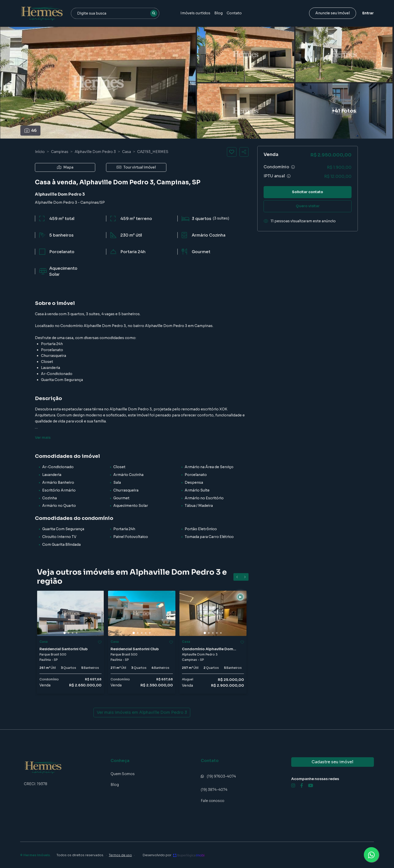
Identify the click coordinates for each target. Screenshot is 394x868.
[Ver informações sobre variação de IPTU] (289, 176)
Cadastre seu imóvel (332, 762)
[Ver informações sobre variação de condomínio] (293, 167)
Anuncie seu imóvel (333, 13)
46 (31, 130)
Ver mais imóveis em (142, 713)
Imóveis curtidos (195, 13)
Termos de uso (120, 855)
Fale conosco (213, 801)
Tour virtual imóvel (136, 167)
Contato (234, 13)
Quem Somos (123, 774)
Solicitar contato (308, 192)
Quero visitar (308, 206)
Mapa (65, 167)
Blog (218, 13)
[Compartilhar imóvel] (244, 152)
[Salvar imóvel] (232, 152)
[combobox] (115, 13)
